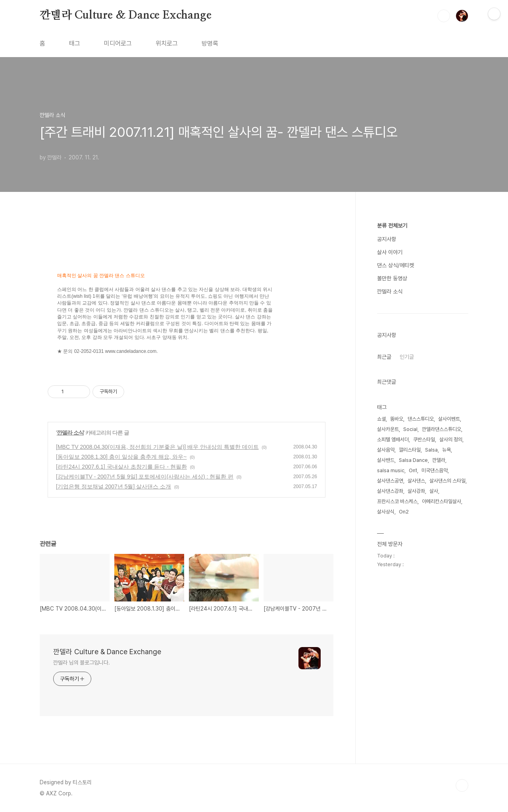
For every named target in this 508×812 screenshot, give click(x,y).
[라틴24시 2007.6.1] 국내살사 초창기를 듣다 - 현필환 (121, 467)
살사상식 (386, 512)
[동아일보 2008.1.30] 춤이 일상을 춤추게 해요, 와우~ (121, 457)
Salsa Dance (413, 460)
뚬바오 (397, 419)
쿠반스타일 (424, 440)
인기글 (407, 357)
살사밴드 (386, 460)
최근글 (384, 357)
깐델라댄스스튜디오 (442, 429)
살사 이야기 (390, 252)
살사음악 (386, 450)
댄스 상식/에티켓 (395, 265)
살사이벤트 (449, 419)
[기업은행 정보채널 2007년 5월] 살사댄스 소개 (114, 486)
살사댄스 (416, 481)
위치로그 (167, 43)
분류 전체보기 (392, 226)
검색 (444, 16)
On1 (413, 470)
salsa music (391, 470)
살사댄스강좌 (390, 491)
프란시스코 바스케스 (397, 501)
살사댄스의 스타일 (447, 481)
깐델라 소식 (70, 433)
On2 (404, 512)
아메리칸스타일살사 (442, 501)
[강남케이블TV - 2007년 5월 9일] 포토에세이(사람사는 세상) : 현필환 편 (145, 477)
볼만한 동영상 (392, 278)
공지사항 (387, 239)
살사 (434, 491)
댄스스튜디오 (421, 419)
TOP (462, 785)
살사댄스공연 (390, 481)
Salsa (431, 450)
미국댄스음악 (435, 470)
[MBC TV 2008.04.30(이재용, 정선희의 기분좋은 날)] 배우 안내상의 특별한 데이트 (157, 447)
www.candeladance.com (131, 351)
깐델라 (439, 460)
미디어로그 (118, 43)
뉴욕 (446, 450)
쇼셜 (381, 419)
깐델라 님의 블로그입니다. (82, 663)
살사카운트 (388, 429)
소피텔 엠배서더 (393, 440)
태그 (75, 43)
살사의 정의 (451, 440)
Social (410, 429)
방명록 (210, 43)
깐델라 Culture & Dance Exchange (125, 15)
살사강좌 (416, 491)
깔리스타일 (410, 450)
